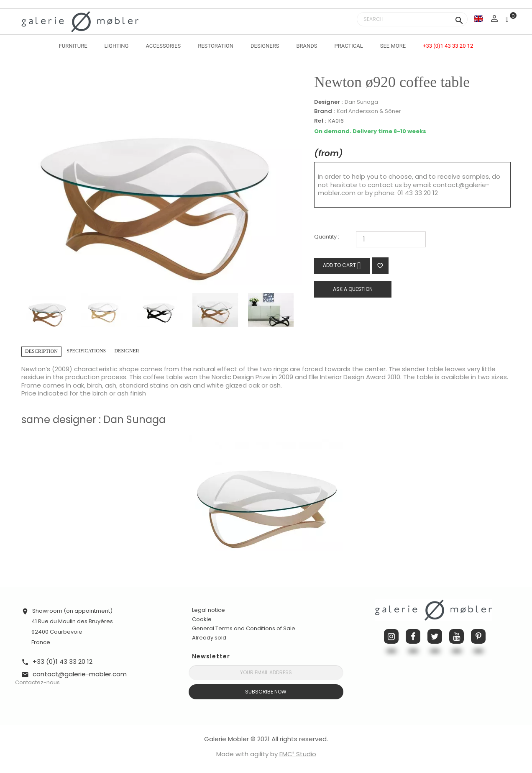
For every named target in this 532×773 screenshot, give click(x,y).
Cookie (202, 619)
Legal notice (208, 610)
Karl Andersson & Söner (369, 111)
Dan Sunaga (361, 102)
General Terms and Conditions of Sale (244, 628)
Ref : (320, 121)
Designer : (328, 102)
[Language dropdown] (478, 19)
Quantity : (327, 237)
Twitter (435, 636)
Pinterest (478, 636)
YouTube (457, 636)
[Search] (412, 19)
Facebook (413, 636)
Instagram (391, 636)
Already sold (209, 638)
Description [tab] (41, 351)
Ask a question (353, 289)
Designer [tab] (127, 351)
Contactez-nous (37, 682)
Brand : (324, 111)
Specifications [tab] (86, 351)
